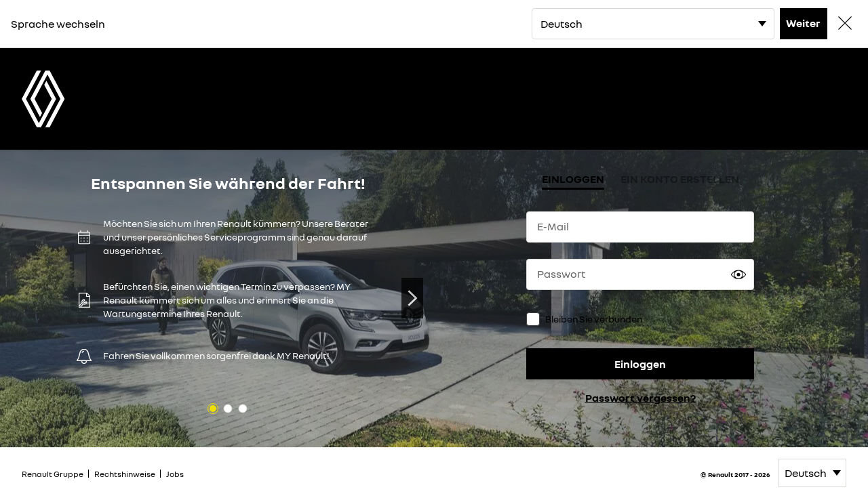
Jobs (175, 474)
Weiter (803, 23)
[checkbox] (533, 319)
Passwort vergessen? (640, 398)
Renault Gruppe (53, 474)
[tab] (573, 181)
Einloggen (640, 364)
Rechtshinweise (125, 474)
